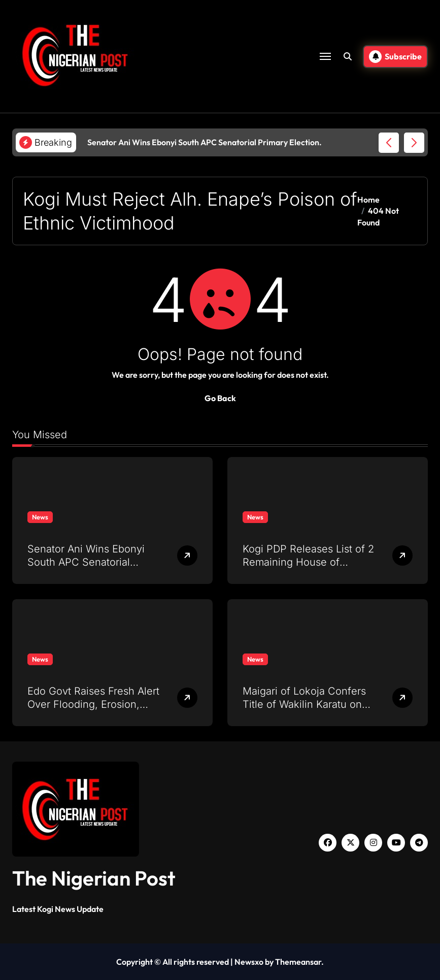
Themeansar (298, 962)
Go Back (220, 398)
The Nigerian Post (94, 878)
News (40, 517)
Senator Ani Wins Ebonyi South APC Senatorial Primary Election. (86, 562)
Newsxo (249, 962)
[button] (414, 143)
